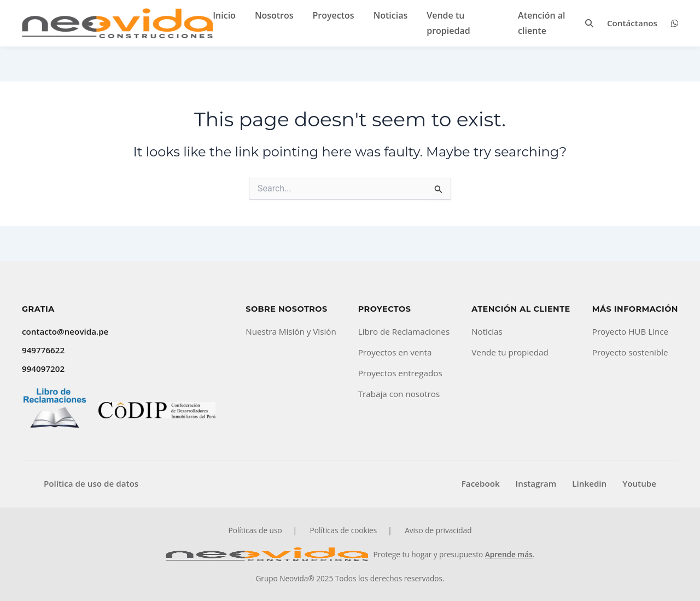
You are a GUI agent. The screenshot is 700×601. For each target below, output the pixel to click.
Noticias (391, 15)
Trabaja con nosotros (399, 394)
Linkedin (589, 483)
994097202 (43, 369)
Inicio (224, 15)
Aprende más (509, 554)
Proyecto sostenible (630, 352)
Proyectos (334, 15)
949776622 (43, 350)
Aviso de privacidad (438, 530)
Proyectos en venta (395, 352)
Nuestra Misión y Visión (291, 331)
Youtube (639, 483)
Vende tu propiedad (510, 352)
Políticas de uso (255, 530)
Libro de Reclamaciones (404, 331)
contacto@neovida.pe (65, 331)
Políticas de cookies (344, 530)
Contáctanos (632, 23)
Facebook (481, 483)
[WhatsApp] (675, 24)
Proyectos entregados (400, 373)
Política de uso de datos (91, 483)
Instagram (536, 483)
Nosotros (274, 15)
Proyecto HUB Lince (630, 331)
